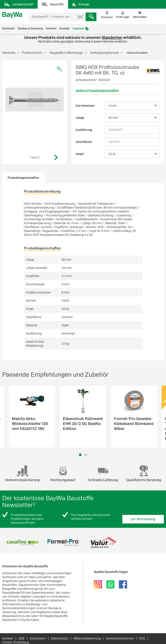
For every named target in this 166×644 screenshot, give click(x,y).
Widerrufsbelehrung (87, 638)
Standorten (112, 37)
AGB (22, 638)
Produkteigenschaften (23, 178)
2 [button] (86, 455)
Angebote (79, 29)
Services (51, 29)
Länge (80, 118)
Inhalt (80, 154)
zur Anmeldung (143, 519)
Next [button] (56, 157)
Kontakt (65, 29)
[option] (35, 100)
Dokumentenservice (120, 638)
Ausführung (84, 130)
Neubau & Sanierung (30, 29)
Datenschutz (60, 638)
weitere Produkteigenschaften (97, 90)
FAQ (142, 638)
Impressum (38, 638)
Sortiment (8, 29)
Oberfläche (84, 142)
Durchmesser (85, 106)
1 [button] (80, 455)
